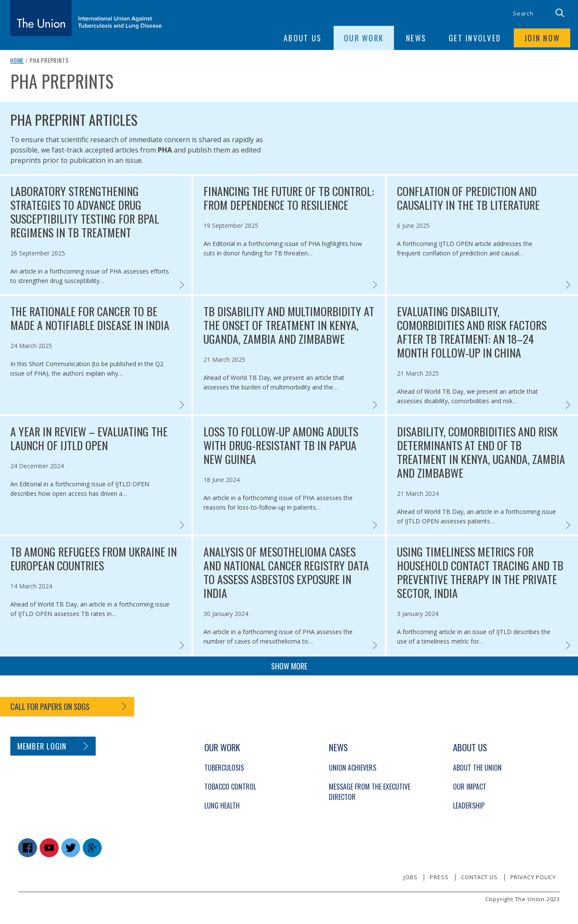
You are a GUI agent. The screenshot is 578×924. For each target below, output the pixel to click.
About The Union (477, 768)
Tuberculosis (224, 768)
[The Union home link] (86, 18)
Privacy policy (533, 877)
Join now (542, 38)
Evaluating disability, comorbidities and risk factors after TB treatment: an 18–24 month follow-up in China (472, 332)
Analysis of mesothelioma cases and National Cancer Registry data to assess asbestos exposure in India (286, 572)
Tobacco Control (230, 787)
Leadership (469, 806)
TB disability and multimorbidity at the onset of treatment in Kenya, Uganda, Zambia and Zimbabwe (289, 325)
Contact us (480, 877)
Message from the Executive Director (370, 792)
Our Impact (470, 787)
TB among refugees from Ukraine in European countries (94, 559)
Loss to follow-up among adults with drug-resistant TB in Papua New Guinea (281, 445)
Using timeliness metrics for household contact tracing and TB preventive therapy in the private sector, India (480, 572)
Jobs (410, 877)
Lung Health (222, 806)
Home (17, 60)
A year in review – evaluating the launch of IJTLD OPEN (89, 439)
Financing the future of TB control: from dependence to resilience (289, 198)
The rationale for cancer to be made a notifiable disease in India (90, 318)
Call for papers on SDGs (50, 706)
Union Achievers (353, 768)
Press (439, 877)
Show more (289, 666)
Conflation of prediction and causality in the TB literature (468, 198)
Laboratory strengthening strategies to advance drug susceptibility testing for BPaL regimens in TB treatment (85, 212)
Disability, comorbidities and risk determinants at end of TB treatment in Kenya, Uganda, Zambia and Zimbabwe (481, 452)
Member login (42, 746)
